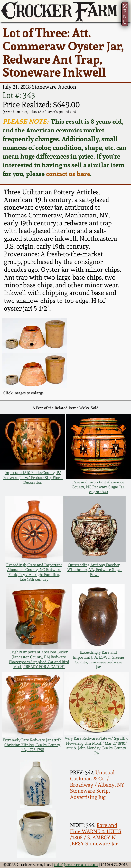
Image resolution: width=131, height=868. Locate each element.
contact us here (68, 174)
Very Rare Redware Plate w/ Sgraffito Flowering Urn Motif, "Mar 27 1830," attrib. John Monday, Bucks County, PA (97, 746)
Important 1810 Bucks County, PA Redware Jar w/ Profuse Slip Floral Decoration (33, 477)
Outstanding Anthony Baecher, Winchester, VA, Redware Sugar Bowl (95, 570)
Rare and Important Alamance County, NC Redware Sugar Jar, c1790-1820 (98, 487)
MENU (125, 14)
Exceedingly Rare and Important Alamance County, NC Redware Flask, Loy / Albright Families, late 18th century (34, 572)
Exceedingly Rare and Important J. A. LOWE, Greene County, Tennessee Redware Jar (98, 660)
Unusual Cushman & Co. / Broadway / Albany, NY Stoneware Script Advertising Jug (97, 785)
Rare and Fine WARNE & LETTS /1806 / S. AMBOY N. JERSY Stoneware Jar (96, 834)
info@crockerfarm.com (76, 865)
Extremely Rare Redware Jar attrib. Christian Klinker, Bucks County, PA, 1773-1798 (33, 745)
